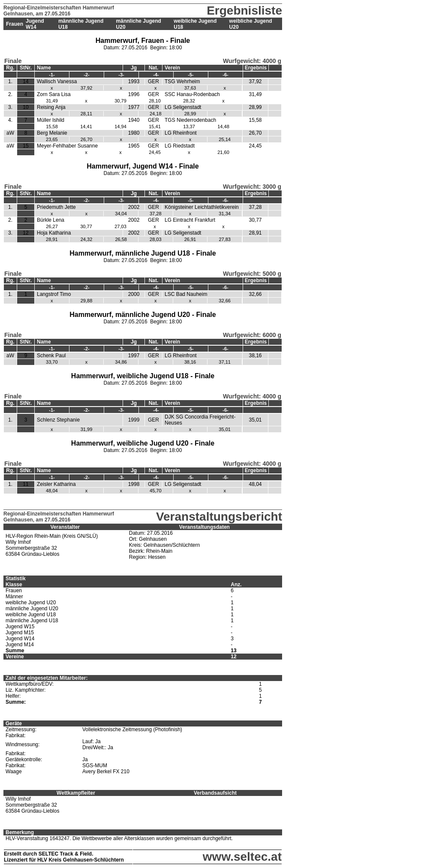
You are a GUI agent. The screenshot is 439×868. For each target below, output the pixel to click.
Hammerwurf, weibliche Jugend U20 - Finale (143, 443)
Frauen (15, 24)
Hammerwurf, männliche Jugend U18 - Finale (143, 253)
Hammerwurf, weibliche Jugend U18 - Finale (143, 376)
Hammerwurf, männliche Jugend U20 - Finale (143, 315)
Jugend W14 (35, 24)
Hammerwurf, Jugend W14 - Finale (143, 166)
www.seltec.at (242, 857)
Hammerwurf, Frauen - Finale (143, 41)
